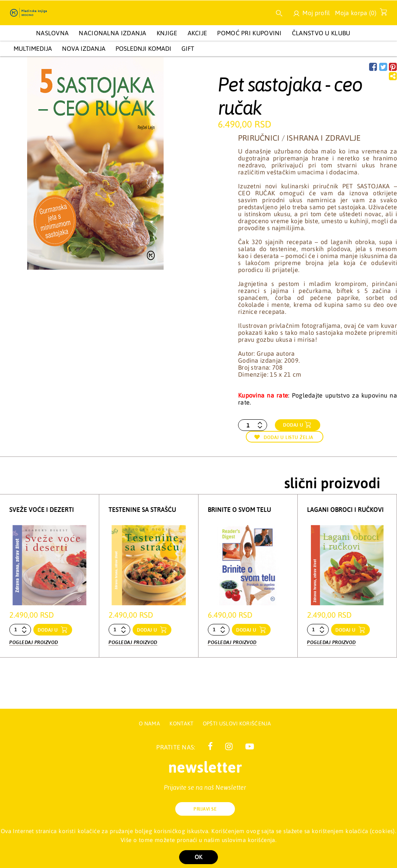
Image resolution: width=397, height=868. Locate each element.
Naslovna (52, 33)
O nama (149, 723)
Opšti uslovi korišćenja (237, 723)
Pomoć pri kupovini (249, 33)
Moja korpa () (359, 14)
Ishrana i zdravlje (324, 138)
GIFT (188, 48)
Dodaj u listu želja (284, 437)
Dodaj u (293, 425)
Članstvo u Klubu (321, 33)
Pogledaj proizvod (34, 642)
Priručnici (259, 138)
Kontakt (182, 723)
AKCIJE (198, 33)
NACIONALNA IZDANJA (112, 33)
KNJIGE (167, 33)
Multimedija (33, 48)
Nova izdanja (84, 48)
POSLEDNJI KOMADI (143, 48)
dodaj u (48, 630)
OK (198, 857)
